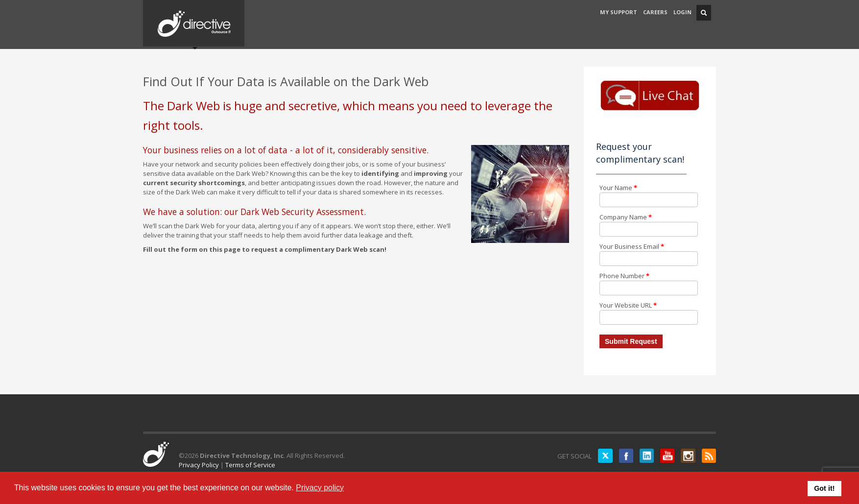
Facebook (624, 456)
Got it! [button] (824, 488)
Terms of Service (250, 465)
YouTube (667, 456)
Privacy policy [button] (320, 488)
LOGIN (682, 12)
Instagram (688, 456)
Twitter (603, 456)
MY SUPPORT (619, 12)
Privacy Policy (199, 465)
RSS (709, 456)
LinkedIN (645, 456)
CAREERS (655, 12)
